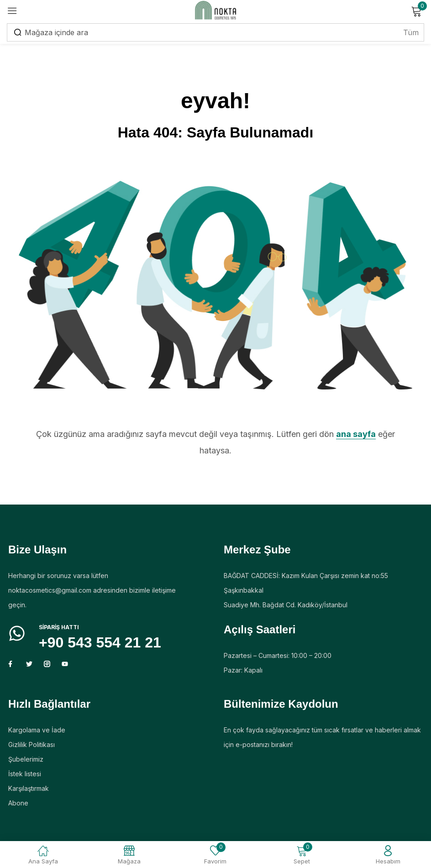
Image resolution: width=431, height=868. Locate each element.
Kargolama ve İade (37, 730)
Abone (18, 803)
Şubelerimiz (26, 759)
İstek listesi (25, 774)
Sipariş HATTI (59, 627)
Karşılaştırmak (29, 788)
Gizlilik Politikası (32, 744)
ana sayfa (356, 434)
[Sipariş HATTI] (17, 633)
